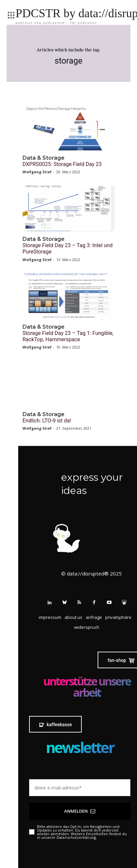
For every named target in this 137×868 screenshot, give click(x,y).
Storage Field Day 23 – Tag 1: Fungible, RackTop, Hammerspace (68, 336)
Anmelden (80, 811)
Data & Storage (44, 158)
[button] (118, 617)
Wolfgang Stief (37, 172)
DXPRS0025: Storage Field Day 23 (62, 164)
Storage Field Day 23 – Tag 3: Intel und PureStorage (68, 248)
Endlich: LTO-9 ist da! (47, 421)
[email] (80, 788)
